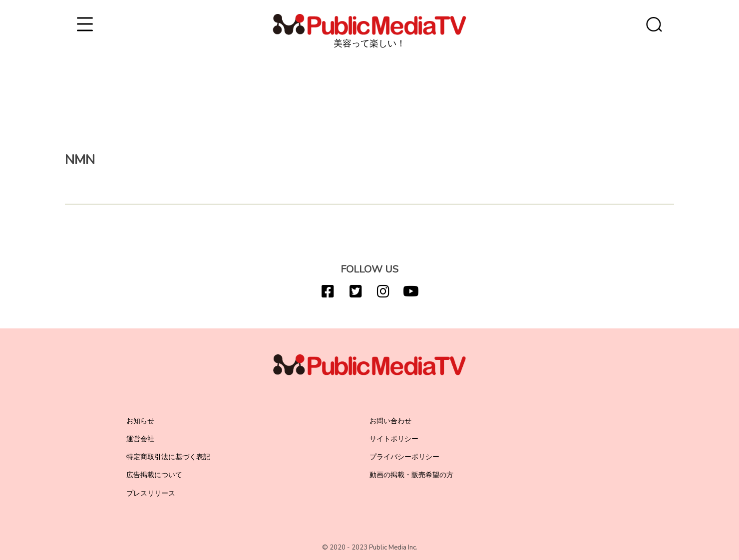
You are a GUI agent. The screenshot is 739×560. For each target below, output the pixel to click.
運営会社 (140, 439)
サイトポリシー (394, 439)
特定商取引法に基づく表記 (168, 457)
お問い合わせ (390, 421)
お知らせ (140, 421)
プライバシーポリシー (404, 457)
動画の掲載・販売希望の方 (411, 475)
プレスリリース (151, 493)
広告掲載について (154, 475)
